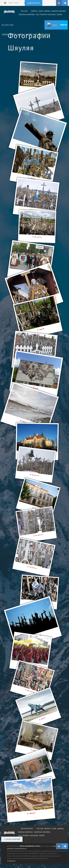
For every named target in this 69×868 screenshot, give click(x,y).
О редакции (11, 861)
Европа (13, 34)
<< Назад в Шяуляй (12, 839)
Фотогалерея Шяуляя (42, 34)
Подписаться (34, 3)
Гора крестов (35, 475)
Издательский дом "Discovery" (9, 13)
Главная (5, 34)
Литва (21, 34)
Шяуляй (29, 34)
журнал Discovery (9, 835)
